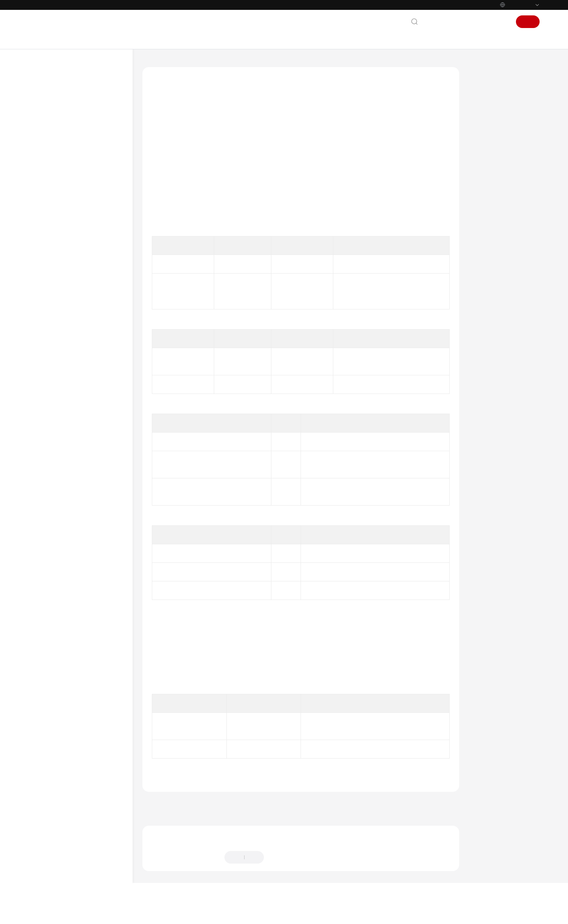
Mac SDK (63, 195)
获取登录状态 (91, 588)
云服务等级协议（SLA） (66, 869)
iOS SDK (62, 167)
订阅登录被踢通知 (96, 309)
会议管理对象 (83, 631)
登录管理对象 (83, 295)
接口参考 (70, 266)
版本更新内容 (75, 702)
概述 (65, 224)
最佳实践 (47, 787)
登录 (501, 22)
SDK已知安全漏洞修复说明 (82, 730)
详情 (246, 911)
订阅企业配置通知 (96, 323)
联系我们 (438, 22)
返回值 (485, 158)
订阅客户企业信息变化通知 (96, 342)
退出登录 (86, 449)
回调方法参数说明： (502, 176)
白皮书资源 (50, 883)
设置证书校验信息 (96, 574)
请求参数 (488, 140)
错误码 (68, 674)
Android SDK (67, 153)
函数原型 (488, 122)
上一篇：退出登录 (171, 821)
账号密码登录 (91, 420)
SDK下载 (62, 124)
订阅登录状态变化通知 (96, 402)
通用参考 (47, 841)
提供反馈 (283, 873)
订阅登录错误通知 (96, 360)
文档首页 (153, 65)
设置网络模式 (91, 463)
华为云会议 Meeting (198, 65)
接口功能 (488, 103)
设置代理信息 (91, 560)
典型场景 (70, 252)
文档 (461, 22)
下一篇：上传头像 (431, 821)
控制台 (481, 22)
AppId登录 (88, 434)
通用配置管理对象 (88, 645)
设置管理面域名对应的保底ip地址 (96, 518)
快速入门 (70, 238)
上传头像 (86, 477)
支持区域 (47, 898)
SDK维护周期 (67, 138)
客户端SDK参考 (251, 65)
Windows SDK (68, 181)
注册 (528, 22)
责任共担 (47, 855)
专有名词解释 (67, 759)
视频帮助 (47, 816)
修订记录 (70, 716)
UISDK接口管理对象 (91, 280)
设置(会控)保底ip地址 (98, 496)
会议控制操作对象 (88, 617)
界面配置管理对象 (88, 659)
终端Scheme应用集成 (69, 773)
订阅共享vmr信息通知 (98, 379)
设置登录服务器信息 (96, 541)
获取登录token (93, 603)
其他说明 (70, 688)
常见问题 (62, 745)
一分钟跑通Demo (72, 110)
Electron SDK (67, 209)
